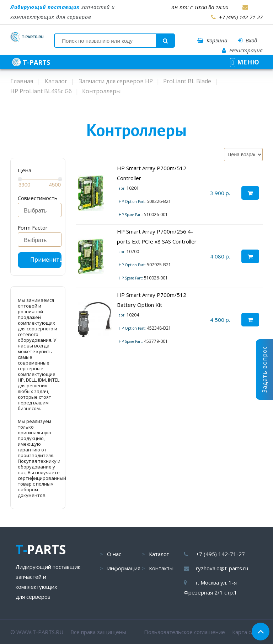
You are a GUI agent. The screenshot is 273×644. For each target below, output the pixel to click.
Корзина (212, 40)
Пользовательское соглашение (184, 632)
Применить (46, 260)
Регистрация (242, 50)
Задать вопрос (264, 370)
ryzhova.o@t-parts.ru (222, 568)
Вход (247, 40)
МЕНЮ (245, 62)
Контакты (161, 568)
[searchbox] (42, 211)
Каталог (159, 554)
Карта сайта (247, 632)
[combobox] (40, 210)
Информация (124, 568)
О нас (114, 554)
